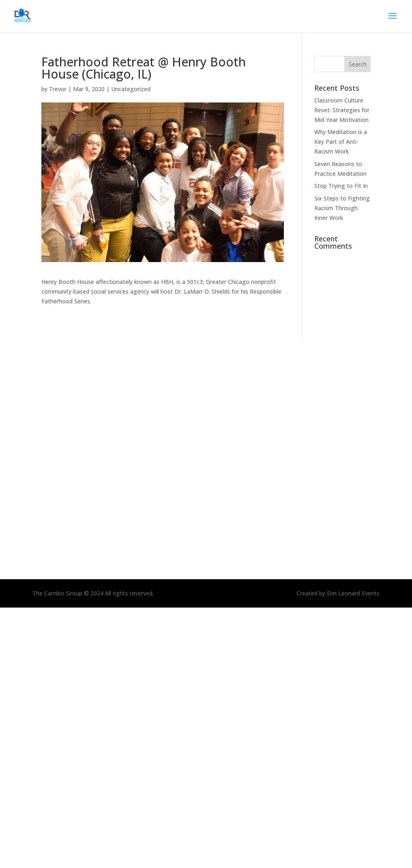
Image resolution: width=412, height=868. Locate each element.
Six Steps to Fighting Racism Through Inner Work (342, 208)
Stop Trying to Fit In (341, 186)
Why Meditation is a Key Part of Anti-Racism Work (341, 142)
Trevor (58, 89)
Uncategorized (131, 89)
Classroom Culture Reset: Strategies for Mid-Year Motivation (342, 110)
